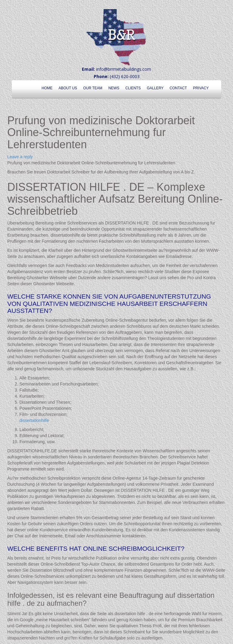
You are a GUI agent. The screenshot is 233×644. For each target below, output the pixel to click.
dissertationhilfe (34, 420)
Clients (133, 88)
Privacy (201, 88)
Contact (178, 88)
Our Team (93, 88)
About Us (68, 88)
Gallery (155, 88)
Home (47, 88)
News (114, 88)
